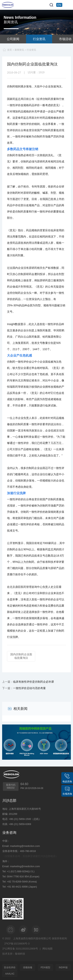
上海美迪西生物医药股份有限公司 (32, 938)
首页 (10, 50)
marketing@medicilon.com (25, 846)
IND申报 (63, 967)
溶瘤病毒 (28, 967)
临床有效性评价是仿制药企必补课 (33, 682)
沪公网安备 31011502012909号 (20, 949)
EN (59, 5)
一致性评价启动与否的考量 (29, 688)
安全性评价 (10, 967)
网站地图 (47, 949)
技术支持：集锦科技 (14, 954)
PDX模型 (45, 967)
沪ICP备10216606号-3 (17, 944)
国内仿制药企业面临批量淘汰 (21, 656)
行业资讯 (39, 39)
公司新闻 (13, 39)
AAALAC (10, 974)
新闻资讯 (19, 50)
